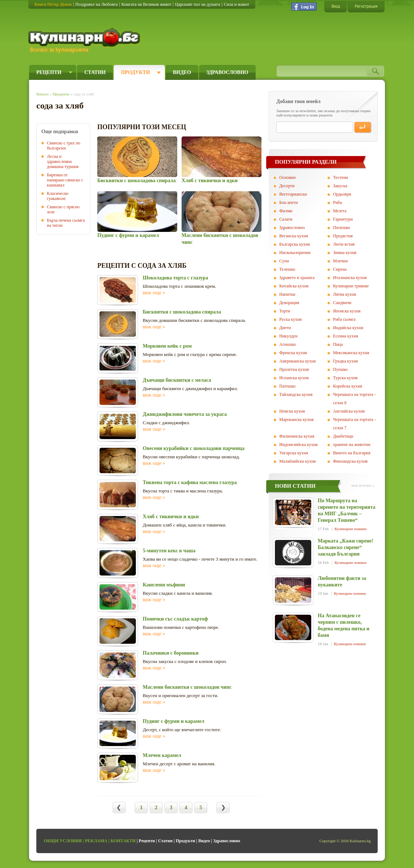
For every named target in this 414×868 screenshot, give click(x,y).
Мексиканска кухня (351, 353)
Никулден (288, 336)
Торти (285, 311)
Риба (338, 202)
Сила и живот (236, 4)
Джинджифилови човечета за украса (185, 414)
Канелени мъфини (164, 585)
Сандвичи (342, 303)
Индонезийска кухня (299, 445)
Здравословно (227, 72)
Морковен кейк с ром (167, 346)
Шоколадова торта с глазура (175, 278)
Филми (286, 211)
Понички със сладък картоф (175, 619)
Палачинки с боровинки (171, 653)
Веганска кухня (294, 236)
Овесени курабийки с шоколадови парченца (194, 448)
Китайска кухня (294, 286)
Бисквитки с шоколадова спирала (137, 181)
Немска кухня (292, 411)
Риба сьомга (344, 319)
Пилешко (342, 228)
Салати (286, 219)
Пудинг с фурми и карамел (128, 235)
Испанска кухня (294, 378)
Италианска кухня (350, 278)
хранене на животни (352, 445)
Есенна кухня (346, 336)
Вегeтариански (293, 194)
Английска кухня (349, 411)
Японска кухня (347, 311)
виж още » (154, 293)
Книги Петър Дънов (53, 4)
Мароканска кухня (296, 419)
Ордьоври (342, 194)
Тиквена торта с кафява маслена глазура (190, 482)
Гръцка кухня (345, 361)
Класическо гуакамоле (58, 196)
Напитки (287, 294)
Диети (285, 328)
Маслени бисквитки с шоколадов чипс (187, 687)
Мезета (340, 211)
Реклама (96, 841)
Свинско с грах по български (64, 146)
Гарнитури (343, 219)
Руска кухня (291, 319)
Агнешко (288, 344)
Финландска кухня (350, 461)
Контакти (123, 841)
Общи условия (63, 841)
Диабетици (343, 436)
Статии (95, 72)
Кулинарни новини (350, 529)
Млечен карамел (162, 755)
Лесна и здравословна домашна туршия (63, 161)
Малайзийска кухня (297, 461)
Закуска (340, 186)
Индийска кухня (348, 328)
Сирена (340, 269)
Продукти (135, 72)
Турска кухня (345, 378)
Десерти (287, 186)
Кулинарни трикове (351, 286)
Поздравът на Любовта (97, 4)
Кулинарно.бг (85, 41)
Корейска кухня (348, 386)
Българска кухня (295, 244)
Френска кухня (293, 353)
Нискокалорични (295, 253)
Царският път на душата (198, 4)
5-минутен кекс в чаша (169, 551)
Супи (284, 261)
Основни (287, 177)
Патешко (287, 386)
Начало (42, 94)
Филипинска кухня (297, 436)
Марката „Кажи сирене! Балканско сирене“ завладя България (346, 547)
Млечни (340, 261)
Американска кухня (297, 361)
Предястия (343, 236)
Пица (338, 344)
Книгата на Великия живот (146, 4)
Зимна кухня (345, 253)
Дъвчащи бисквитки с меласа (177, 380)
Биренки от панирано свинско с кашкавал (65, 180)
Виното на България (352, 453)
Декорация (289, 303)
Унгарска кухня (294, 453)
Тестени (340, 177)
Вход (336, 6)
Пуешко (340, 369)
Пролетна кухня (294, 369)
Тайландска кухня (296, 394)
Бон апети (289, 202)
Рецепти (49, 72)
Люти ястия (344, 244)
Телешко (287, 269)
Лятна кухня (344, 294)
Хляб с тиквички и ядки (210, 181)
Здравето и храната (297, 278)
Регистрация (366, 6)
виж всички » (363, 485)
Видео (182, 72)
